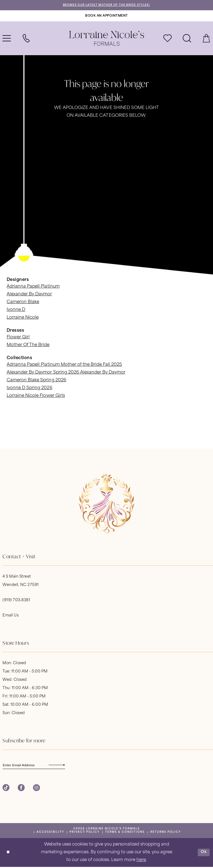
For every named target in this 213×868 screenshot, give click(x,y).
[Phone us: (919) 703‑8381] (26, 39)
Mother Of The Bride (28, 346)
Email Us (11, 616)
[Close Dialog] (8, 854)
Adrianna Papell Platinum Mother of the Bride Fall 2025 (64, 365)
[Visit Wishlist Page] (168, 39)
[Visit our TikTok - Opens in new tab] (6, 789)
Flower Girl (18, 338)
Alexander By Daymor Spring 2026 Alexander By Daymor (66, 373)
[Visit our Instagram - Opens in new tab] (36, 789)
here (141, 861)
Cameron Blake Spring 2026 (36, 381)
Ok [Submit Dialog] (204, 853)
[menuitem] (26, 39)
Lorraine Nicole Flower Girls (36, 396)
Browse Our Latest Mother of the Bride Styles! (107, 5)
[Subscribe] (68, 766)
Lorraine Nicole (23, 318)
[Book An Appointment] (106, 16)
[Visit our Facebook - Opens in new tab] (21, 789)
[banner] (106, 39)
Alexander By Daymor (29, 295)
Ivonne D (16, 310)
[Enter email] (37, 766)
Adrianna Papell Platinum (33, 287)
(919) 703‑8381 (16, 601)
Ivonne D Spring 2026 (30, 389)
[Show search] (187, 39)
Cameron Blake (23, 303)
